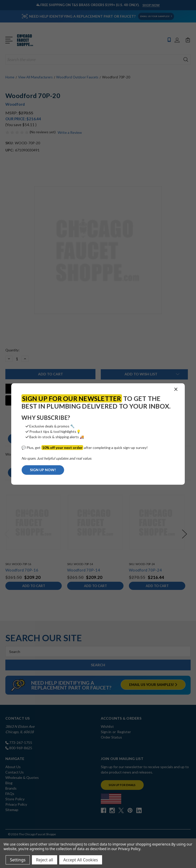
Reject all (45, 860)
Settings (18, 860)
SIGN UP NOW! (43, 470)
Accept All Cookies (81, 860)
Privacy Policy (129, 849)
